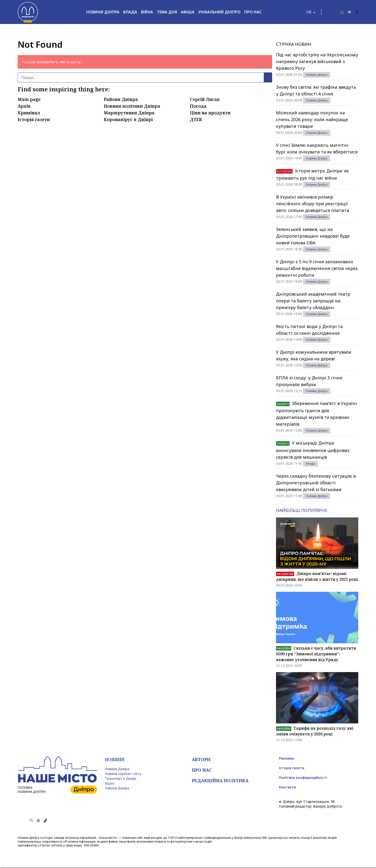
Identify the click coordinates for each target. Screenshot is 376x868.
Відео (110, 783)
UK (309, 12)
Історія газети (34, 119)
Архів (24, 106)
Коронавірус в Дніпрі (128, 119)
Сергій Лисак (205, 99)
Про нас (253, 12)
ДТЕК (196, 119)
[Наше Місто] (28, 12)
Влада (130, 12)
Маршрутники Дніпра (129, 113)
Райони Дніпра (121, 99)
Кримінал (29, 113)
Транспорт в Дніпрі (120, 778)
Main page (29, 99)
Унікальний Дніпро (219, 12)
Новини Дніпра (103, 12)
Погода (198, 106)
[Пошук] (141, 77)
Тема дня (167, 12)
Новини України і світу (123, 774)
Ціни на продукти (210, 113)
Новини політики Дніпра (132, 106)
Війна (147, 12)
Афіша (188, 12)
